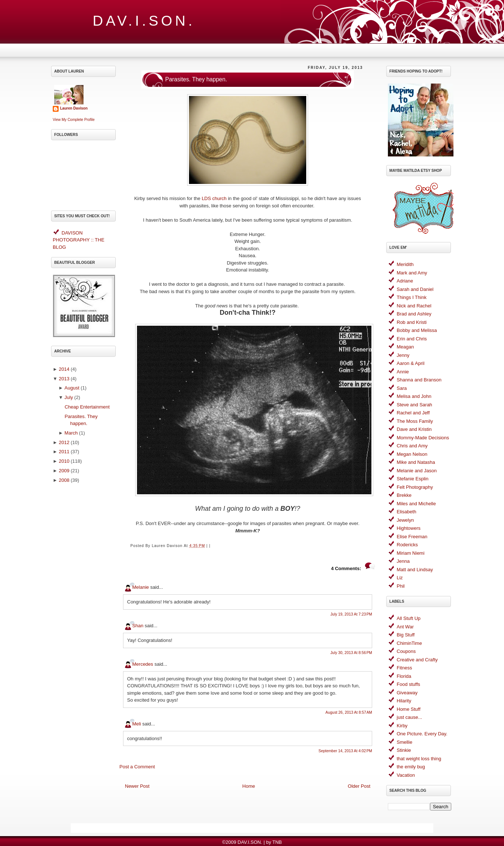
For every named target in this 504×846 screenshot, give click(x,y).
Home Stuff (409, 709)
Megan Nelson (412, 454)
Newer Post (137, 786)
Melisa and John (414, 396)
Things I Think (412, 297)
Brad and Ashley (414, 314)
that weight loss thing (419, 759)
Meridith (405, 264)
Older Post (359, 786)
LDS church (214, 198)
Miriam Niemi (411, 553)
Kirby (402, 726)
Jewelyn (405, 520)
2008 (64, 480)
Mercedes (143, 664)
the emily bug (411, 767)
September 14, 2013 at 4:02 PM (345, 751)
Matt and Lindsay (415, 570)
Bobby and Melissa (417, 330)
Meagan (405, 347)
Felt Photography (415, 487)
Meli (137, 724)
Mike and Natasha (416, 462)
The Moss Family (415, 421)
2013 (64, 379)
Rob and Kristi (412, 322)
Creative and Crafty (417, 660)
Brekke (404, 495)
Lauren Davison (74, 108)
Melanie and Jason (417, 471)
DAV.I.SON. (144, 21)
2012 (64, 442)
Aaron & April (411, 363)
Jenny (403, 355)
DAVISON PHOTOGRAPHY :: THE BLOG (79, 240)
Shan (138, 626)
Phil (401, 586)
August (72, 388)
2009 (64, 471)
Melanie (141, 587)
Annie (403, 372)
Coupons (406, 651)
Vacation (406, 775)
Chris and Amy (412, 446)
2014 (64, 369)
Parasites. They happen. (196, 79)
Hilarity (404, 701)
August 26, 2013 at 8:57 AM (349, 712)
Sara (402, 388)
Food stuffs (408, 684)
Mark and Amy (412, 273)
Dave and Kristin (414, 429)
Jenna (403, 561)
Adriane (405, 281)
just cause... (409, 717)
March (71, 433)
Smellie (405, 742)
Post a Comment (137, 767)
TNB (277, 842)
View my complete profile (74, 120)
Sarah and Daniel (415, 289)
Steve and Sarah (414, 405)
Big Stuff (406, 635)
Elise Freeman (412, 537)
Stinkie (404, 750)
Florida (404, 676)
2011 (64, 452)
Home (249, 786)
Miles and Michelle (416, 504)
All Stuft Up (409, 618)
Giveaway (407, 693)
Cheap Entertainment (87, 407)
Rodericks (407, 545)
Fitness (404, 668)
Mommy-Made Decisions (423, 438)
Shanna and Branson (419, 380)
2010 (64, 461)
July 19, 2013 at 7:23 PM (351, 614)
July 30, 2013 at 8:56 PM (351, 653)
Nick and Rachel (414, 306)
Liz (400, 578)
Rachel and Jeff (413, 413)
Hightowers (409, 528)
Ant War (405, 627)
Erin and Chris (412, 339)
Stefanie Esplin (413, 479)
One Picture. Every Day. (422, 734)
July (69, 397)
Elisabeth (406, 512)
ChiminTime (409, 643)
